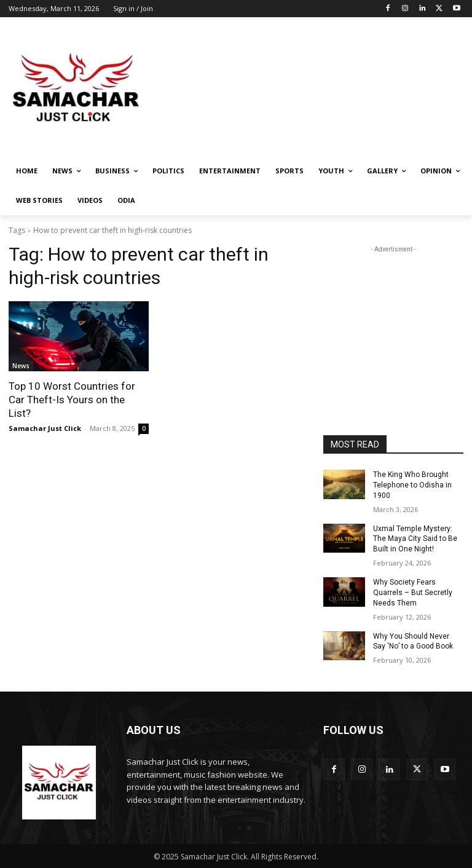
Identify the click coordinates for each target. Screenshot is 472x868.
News (21, 366)
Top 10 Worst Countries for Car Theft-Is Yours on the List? (72, 400)
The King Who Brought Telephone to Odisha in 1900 (412, 485)
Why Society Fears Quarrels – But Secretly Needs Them (413, 593)
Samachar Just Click (45, 428)
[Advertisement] (320, 89)
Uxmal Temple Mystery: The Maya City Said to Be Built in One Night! (415, 539)
